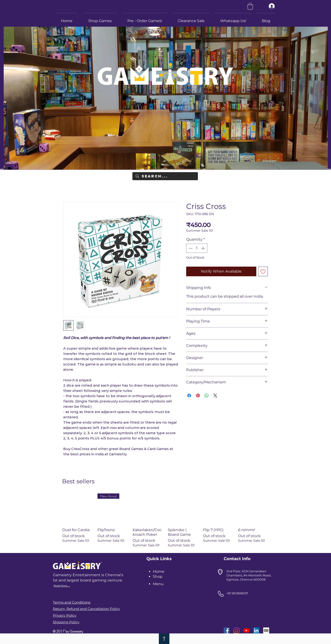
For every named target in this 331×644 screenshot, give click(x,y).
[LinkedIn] (256, 630)
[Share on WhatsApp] (207, 396)
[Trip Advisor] (266, 630)
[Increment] (203, 248)
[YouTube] (246, 630)
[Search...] (165, 176)
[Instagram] (237, 630)
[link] (250, 6)
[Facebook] (227, 630)
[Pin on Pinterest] (198, 396)
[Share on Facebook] (189, 396)
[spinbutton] (197, 248)
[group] (165, 520)
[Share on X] (215, 396)
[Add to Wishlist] (263, 271)
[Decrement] (190, 248)
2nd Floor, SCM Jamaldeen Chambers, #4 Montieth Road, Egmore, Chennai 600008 (249, 575)
